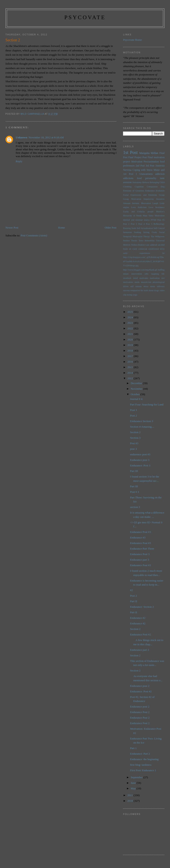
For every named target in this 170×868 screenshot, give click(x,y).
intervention (137, 274)
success (126, 290)
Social (162, 232)
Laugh (155, 203)
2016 (131, 362)
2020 (131, 339)
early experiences (136, 253)
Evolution (160, 191)
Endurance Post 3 (140, 554)
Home (62, 228)
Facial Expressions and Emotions (140, 195)
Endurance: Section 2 (142, 607)
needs (137, 282)
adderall (154, 245)
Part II (134, 601)
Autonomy (137, 182)
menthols (127, 278)
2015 (131, 367)
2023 (131, 323)
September (137, 777)
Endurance (150, 191)
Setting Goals (150, 232)
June (134, 783)
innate (126, 274)
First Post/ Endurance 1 (143, 770)
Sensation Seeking (132, 232)
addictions (128, 178)
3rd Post (150, 166)
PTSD (153, 220)
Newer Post (12, 228)
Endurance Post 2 (140, 712)
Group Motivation (132, 199)
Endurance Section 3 (142, 421)
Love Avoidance (157, 207)
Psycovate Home (132, 40)
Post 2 (126, 224)
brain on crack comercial (135, 249)
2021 (131, 334)
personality (151, 178)
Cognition (139, 187)
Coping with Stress (143, 170)
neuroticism (146, 282)
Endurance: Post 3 (140, 465)
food (139, 178)
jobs (147, 274)
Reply (19, 161)
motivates (144, 278)
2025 (131, 312)
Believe (146, 182)
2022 (131, 328)
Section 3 (135, 438)
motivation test (157, 278)
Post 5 (149, 224)
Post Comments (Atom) (34, 235)
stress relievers (157, 286)
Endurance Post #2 (140, 634)
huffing (161, 270)
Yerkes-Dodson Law (140, 245)
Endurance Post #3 (140, 532)
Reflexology (159, 224)
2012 (131, 378)
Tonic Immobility (147, 241)
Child (162, 182)
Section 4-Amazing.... (142, 427)
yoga (135, 295)
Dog (163, 187)
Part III (134, 471)
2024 (131, 317)
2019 (131, 345)
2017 (131, 356)
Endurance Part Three (142, 549)
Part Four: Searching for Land (147, 404)
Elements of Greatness (133, 191)
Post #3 (134, 443)
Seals (134, 228)
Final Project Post (138, 157)
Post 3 (134, 224)
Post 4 (141, 224)
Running (127, 228)
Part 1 (133, 748)
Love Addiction (139, 207)
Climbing (127, 187)
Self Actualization (145, 228)
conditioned (153, 249)
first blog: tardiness (141, 765)
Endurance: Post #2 (141, 691)
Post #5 (161, 220)
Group (162, 195)
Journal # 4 (136, 399)
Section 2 (135, 432)
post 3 (133, 449)
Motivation (137, 162)
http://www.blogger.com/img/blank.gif (140, 270)
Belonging (154, 182)
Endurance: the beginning (144, 759)
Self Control (159, 228)
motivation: (128, 282)
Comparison (152, 187)
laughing (155, 274)
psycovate (85, 17)
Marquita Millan (149, 153)
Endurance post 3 (140, 460)
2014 (131, 373)
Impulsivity (149, 199)
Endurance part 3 (140, 560)
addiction (160, 174)
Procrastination (151, 162)
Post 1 (133, 174)
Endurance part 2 (140, 650)
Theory (134, 241)
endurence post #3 (140, 454)
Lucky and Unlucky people (138, 212)
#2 (131, 590)
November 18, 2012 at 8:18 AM (46, 137)
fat (163, 253)
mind (135, 278)
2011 (131, 795)
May (134, 788)
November (137, 389)
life (163, 274)
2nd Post (140, 166)
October (136, 394)
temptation (135, 290)
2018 (131, 351)
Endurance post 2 (140, 686)
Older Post (111, 228)
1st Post (130, 152)
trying (130, 295)
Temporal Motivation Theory (136, 237)
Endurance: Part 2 (140, 754)
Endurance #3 (138, 537)
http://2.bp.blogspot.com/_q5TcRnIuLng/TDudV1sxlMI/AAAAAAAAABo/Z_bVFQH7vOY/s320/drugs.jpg (143, 261)
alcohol (161, 245)
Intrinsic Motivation (141, 203)
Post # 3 (135, 492)
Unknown (22, 137)
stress (146, 286)
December (137, 383)
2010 (131, 801)
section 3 (135, 507)
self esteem (136, 286)
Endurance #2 (138, 618)
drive (162, 249)
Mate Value (148, 216)
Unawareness (146, 174)
